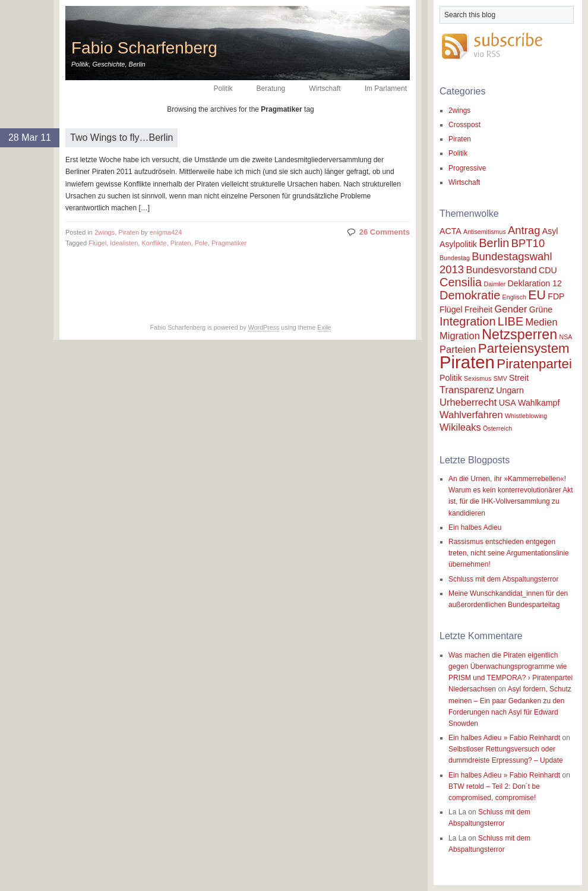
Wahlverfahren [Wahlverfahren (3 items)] (471, 415)
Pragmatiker (229, 243)
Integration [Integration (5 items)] (468, 321)
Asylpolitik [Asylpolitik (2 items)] (458, 244)
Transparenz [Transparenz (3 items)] (467, 390)
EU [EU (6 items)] (537, 295)
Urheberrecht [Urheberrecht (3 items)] (468, 402)
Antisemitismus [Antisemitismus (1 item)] (485, 232)
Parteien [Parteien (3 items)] (458, 349)
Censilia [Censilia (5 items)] (461, 282)
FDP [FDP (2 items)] (556, 296)
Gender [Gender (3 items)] (510, 309)
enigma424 (166, 232)
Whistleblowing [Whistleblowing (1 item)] (526, 416)
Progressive (467, 168)
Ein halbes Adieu (475, 527)
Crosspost (464, 125)
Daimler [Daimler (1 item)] (495, 284)
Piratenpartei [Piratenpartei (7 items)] (534, 364)
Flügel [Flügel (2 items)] (451, 309)
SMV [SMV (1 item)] (500, 378)
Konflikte (154, 243)
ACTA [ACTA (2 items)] (451, 231)
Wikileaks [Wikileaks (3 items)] (460, 427)
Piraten (129, 232)
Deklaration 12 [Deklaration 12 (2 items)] (535, 283)
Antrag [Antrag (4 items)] (524, 230)
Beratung (271, 89)
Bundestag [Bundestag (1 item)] (455, 258)
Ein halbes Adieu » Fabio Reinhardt (504, 738)
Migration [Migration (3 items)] (460, 336)
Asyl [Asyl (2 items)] (550, 231)
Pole (201, 243)
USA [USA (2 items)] (508, 403)
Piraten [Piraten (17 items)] (467, 362)
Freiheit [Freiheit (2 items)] (478, 309)
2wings (105, 232)
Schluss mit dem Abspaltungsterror (503, 579)
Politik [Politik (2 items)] (451, 378)
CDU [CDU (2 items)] (548, 270)
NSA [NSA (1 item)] (565, 337)
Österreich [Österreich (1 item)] (497, 428)
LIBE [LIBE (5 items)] (510, 321)
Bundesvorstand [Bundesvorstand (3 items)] (501, 270)
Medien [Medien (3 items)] (542, 322)
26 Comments (385, 232)
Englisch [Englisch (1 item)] (514, 297)
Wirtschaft (325, 89)
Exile (324, 327)
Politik (223, 89)
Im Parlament (386, 89)
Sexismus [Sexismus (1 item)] (478, 378)
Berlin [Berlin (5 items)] (494, 243)
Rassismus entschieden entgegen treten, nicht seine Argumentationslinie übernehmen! (509, 553)
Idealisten (124, 243)
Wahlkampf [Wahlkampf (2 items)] (539, 403)
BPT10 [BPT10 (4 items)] (528, 243)
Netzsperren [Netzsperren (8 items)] (519, 334)
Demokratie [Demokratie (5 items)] (470, 295)
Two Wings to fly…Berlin (121, 138)
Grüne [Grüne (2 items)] (541, 309)
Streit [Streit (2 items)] (519, 378)
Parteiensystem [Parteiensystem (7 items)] (524, 348)
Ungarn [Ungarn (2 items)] (510, 390)
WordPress (264, 327)
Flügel (97, 243)
